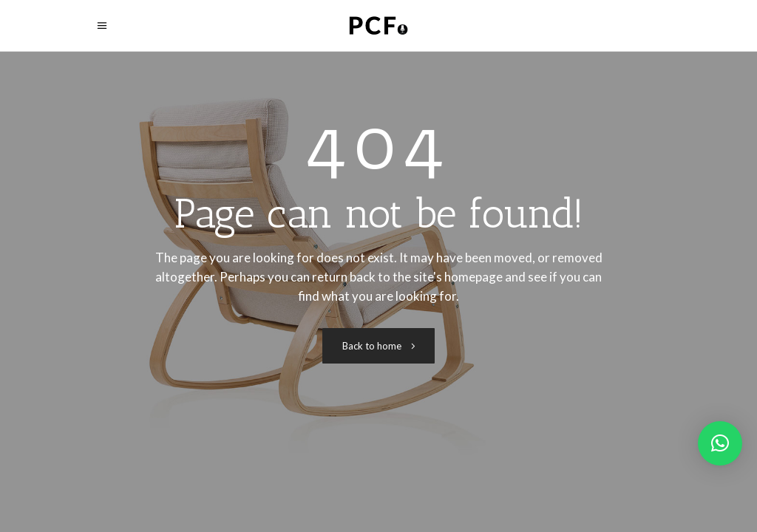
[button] (720, 443)
